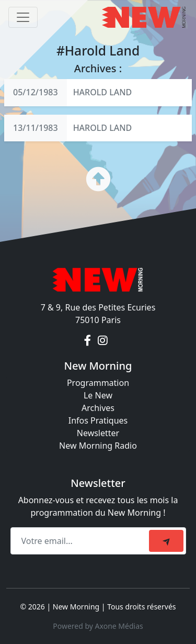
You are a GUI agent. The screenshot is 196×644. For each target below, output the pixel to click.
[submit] (166, 541)
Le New (98, 395)
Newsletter (98, 433)
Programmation (98, 383)
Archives (98, 408)
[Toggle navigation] (23, 17)
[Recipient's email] (81, 541)
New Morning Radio (98, 446)
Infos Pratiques (98, 420)
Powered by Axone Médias (98, 626)
